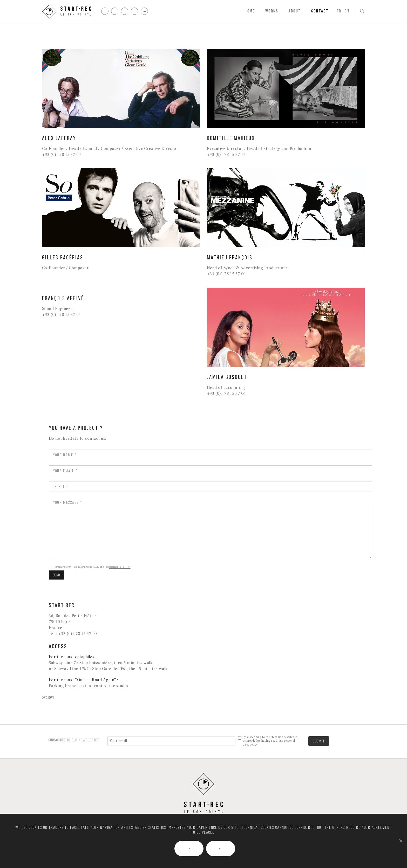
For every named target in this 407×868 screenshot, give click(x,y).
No (221, 849)
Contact (320, 11)
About (295, 11)
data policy (250, 745)
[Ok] (401, 841)
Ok (189, 849)
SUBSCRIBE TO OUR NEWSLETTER (74, 740)
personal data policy (120, 567)
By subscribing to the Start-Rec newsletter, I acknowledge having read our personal (271, 741)
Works (272, 11)
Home (250, 11)
